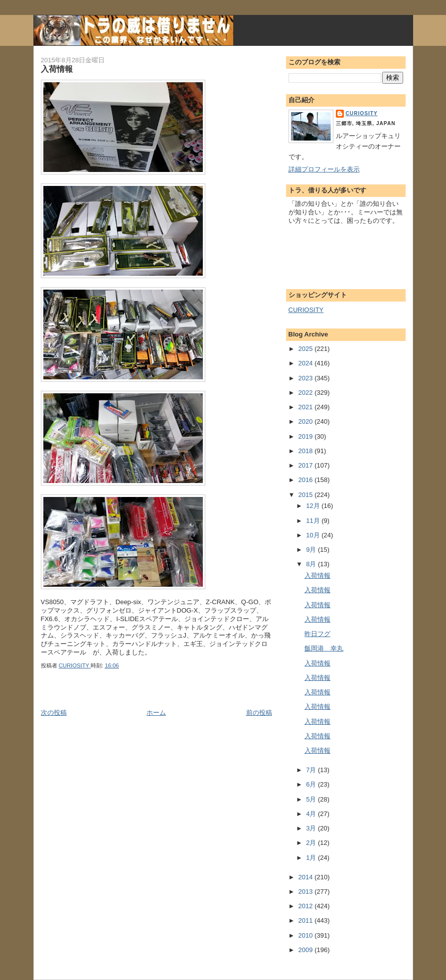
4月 (312, 814)
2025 (307, 349)
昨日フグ (317, 634)
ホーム (156, 713)
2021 (307, 407)
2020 (307, 421)
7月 (312, 770)
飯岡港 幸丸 (324, 648)
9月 (312, 550)
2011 (307, 920)
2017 (307, 465)
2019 (307, 436)
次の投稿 (54, 713)
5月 (312, 799)
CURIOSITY (362, 113)
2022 (307, 393)
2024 (307, 363)
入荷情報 (317, 575)
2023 (307, 378)
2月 (312, 843)
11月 (314, 521)
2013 (307, 892)
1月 (312, 858)
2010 (307, 935)
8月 (312, 564)
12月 (314, 506)
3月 (312, 828)
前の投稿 (259, 713)
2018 (307, 451)
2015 (307, 495)
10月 (314, 535)
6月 (312, 784)
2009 (307, 950)
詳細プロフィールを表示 (324, 169)
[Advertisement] (157, 697)
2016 (307, 480)
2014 (307, 877)
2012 (307, 906)
